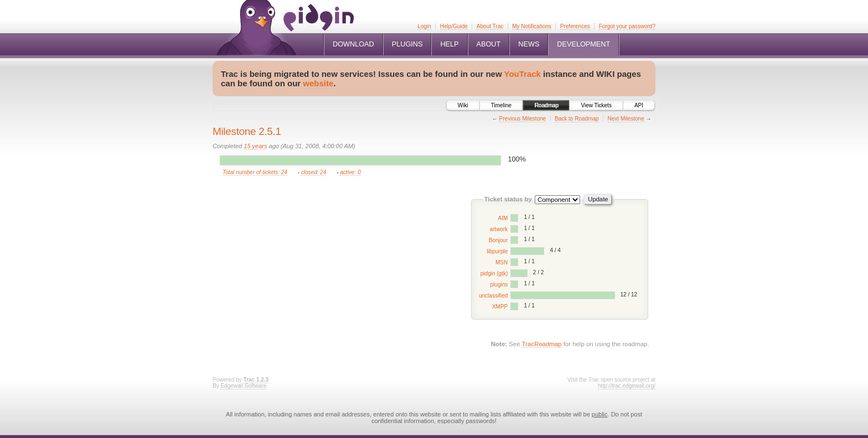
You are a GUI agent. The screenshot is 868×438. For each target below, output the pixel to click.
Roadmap (546, 105)
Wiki (463, 105)
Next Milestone (626, 119)
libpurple (497, 251)
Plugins (407, 44)
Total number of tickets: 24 (255, 172)
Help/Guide (454, 26)
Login (424, 26)
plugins (499, 285)
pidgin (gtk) (494, 273)
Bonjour (498, 240)
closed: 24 (314, 172)
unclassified (493, 296)
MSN (502, 262)
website (318, 83)
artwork (498, 229)
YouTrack (523, 74)
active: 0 (350, 172)
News (529, 44)
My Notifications (532, 26)
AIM (503, 218)
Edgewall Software (243, 386)
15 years (255, 146)
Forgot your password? (627, 26)
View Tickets (596, 105)
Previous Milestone (523, 119)
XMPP (500, 307)
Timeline (501, 105)
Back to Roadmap (577, 119)
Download (353, 44)
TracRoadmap (542, 344)
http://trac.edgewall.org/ (627, 386)
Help (449, 44)
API (639, 105)
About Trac (490, 26)
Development (583, 44)
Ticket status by (508, 199)
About (489, 44)
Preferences (575, 26)
